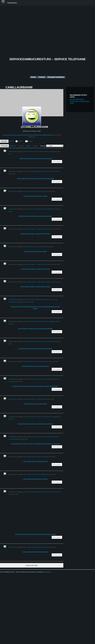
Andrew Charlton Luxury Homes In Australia (33, 247)
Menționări (13, 146)
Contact (42, 77)
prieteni (19, 141)
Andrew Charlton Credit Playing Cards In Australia (35, 547)
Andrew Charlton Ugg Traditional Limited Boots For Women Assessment (40, 171)
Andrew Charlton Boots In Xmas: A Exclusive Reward (36, 362)
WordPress (47, 572)
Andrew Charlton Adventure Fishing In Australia (34, 457)
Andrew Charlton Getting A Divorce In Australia (34, 191)
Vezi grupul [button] (57, 162)
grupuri (29, 141)
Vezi (34, 137)
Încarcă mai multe (32, 565)
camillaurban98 (12, 152)
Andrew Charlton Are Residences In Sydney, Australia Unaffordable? (39, 322)
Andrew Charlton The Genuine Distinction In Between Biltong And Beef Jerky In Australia (35, 386)
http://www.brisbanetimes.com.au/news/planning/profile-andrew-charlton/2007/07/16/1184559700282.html (28, 135)
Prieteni (28, 146)
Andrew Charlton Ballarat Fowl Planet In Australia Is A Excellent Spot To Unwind (42, 492)
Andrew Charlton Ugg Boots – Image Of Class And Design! (37, 229)
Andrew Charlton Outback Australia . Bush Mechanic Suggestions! (39, 342)
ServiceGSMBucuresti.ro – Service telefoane (47, 59)
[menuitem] (3, 3)
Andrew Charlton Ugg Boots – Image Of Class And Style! (36, 264)
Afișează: (43, 146)
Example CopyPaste (56, 77)
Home (33, 77)
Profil (11, 141)
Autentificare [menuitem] (12, 3)
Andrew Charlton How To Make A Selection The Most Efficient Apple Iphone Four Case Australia (35, 444)
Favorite (21, 146)
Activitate (4, 141)
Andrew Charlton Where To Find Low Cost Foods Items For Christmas (40, 417)
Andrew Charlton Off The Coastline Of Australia (34, 474)
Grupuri (35, 146)
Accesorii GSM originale (77, 99)
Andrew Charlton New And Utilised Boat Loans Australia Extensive (39, 209)
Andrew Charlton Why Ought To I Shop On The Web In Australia (38, 152)
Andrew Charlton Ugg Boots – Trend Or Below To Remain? (37, 282)
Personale (4, 146)
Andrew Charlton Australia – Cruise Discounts (34, 399)
